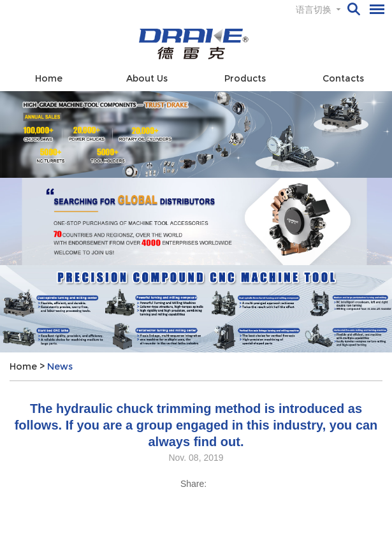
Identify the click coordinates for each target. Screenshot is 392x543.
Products (245, 78)
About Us (147, 78)
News (60, 366)
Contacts (343, 78)
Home (49, 78)
